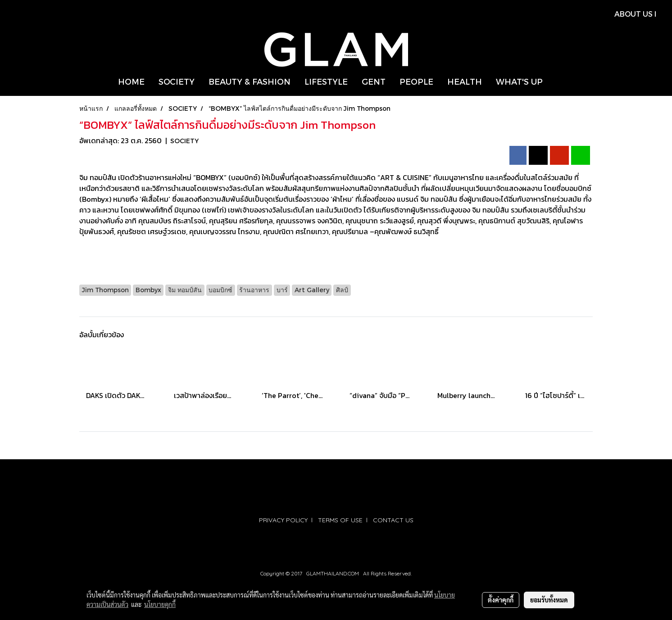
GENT (374, 81)
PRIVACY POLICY (283, 520)
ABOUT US (633, 14)
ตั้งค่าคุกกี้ (501, 600)
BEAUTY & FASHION (250, 81)
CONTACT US (393, 520)
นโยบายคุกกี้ (160, 604)
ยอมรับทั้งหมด (549, 600)
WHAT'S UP (519, 81)
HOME (131, 81)
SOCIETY (177, 81)
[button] (558, 81)
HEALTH (465, 81)
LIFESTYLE (326, 81)
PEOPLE (416, 81)
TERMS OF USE (340, 520)
